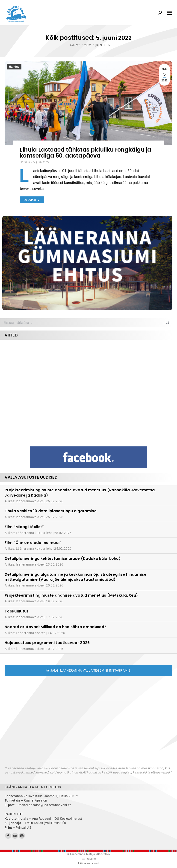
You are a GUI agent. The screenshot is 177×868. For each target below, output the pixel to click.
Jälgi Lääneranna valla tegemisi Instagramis (88, 670)
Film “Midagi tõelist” (24, 527)
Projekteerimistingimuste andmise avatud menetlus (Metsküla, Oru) (71, 595)
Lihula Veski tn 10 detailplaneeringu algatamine (51, 511)
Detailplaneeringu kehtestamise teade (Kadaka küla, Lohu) (63, 559)
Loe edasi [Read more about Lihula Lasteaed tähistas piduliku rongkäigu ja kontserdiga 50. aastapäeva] (31, 200)
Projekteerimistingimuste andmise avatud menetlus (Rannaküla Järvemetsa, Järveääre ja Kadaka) (80, 493)
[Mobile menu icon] (169, 13)
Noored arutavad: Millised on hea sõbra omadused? (55, 627)
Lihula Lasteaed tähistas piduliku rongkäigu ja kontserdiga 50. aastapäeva (86, 153)
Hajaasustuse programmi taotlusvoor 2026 (47, 643)
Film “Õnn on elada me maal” (33, 543)
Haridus (14, 67)
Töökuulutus (17, 611)
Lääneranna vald (89, 863)
